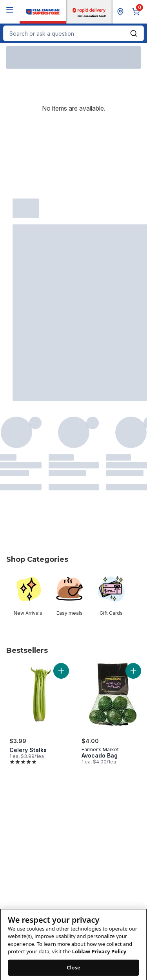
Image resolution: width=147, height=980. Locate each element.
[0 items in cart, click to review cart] (138, 12)
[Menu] (10, 10)
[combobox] (73, 33)
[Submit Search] (134, 33)
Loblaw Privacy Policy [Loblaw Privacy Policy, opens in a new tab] (99, 959)
